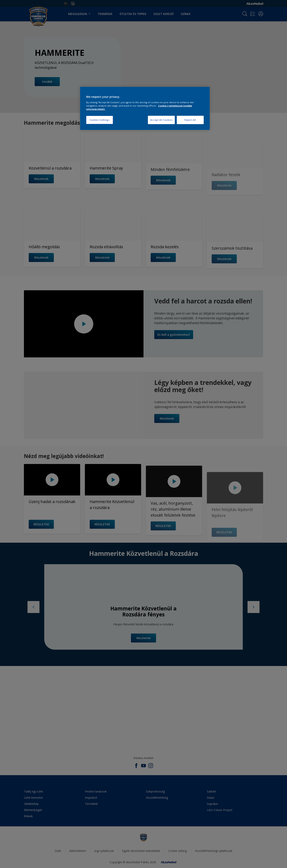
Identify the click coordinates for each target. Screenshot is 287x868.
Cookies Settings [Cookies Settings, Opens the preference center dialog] (100, 120)
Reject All (190, 120)
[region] (145, 108)
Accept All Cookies (161, 120)
